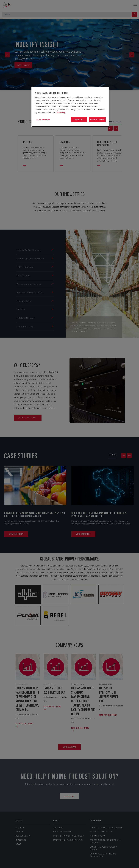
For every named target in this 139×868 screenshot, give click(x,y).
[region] (70, 107)
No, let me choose (43, 120)
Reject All (79, 120)
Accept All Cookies (97, 120)
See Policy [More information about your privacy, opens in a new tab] (61, 112)
